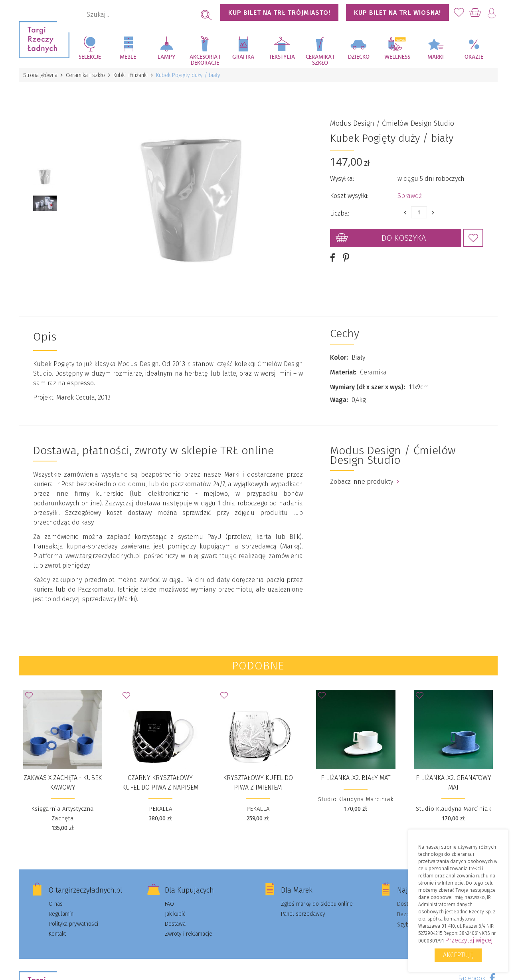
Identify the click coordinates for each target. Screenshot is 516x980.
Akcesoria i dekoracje (205, 60)
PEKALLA (160, 809)
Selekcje (90, 57)
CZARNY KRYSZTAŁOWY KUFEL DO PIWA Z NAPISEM (160, 783)
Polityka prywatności (73, 924)
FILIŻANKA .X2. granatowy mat (454, 783)
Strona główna (41, 75)
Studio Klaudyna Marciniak (356, 799)
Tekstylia (282, 57)
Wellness (397, 57)
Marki (436, 57)
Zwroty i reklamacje (189, 934)
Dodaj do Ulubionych (473, 238)
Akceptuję (458, 955)
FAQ (169, 904)
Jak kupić (175, 914)
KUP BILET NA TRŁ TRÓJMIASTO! (279, 13)
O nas (56, 904)
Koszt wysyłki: (349, 196)
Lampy (167, 57)
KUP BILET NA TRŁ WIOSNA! (397, 13)
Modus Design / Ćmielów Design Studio (392, 123)
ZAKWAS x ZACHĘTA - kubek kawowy (63, 783)
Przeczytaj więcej (469, 940)
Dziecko (359, 57)
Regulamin (61, 914)
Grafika (243, 57)
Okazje (474, 57)
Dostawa (175, 924)
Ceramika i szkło (320, 60)
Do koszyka (404, 238)
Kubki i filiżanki (131, 75)
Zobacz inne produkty (365, 482)
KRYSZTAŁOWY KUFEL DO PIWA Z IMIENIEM (258, 783)
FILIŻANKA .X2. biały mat (356, 778)
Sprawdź (410, 196)
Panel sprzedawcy (303, 914)
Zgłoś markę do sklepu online (317, 904)
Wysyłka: (342, 179)
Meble (128, 57)
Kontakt (57, 934)
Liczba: (340, 213)
